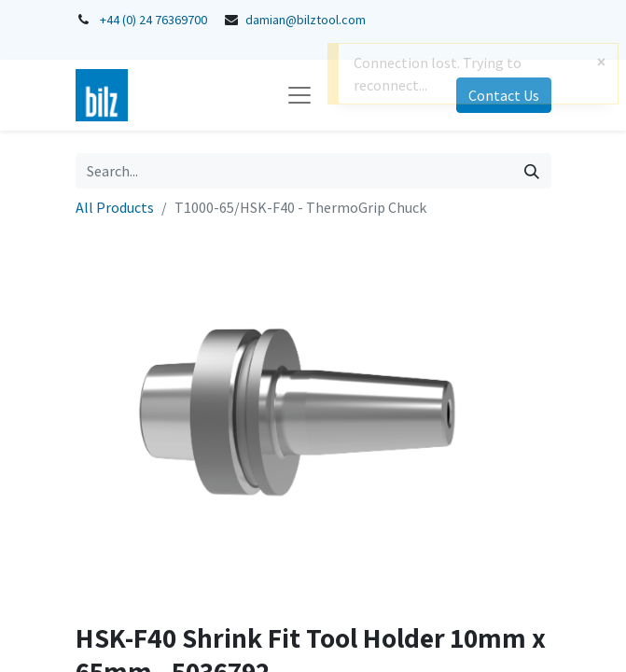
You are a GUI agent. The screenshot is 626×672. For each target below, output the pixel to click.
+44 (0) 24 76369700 (153, 20)
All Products (115, 207)
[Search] (532, 171)
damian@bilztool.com (306, 20)
